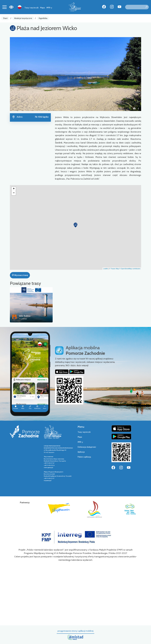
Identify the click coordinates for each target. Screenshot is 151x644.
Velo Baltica (25, 316)
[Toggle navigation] (5, 7)
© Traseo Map (114, 269)
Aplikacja (81, 452)
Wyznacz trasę (20, 275)
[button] (20, 74)
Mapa (42, 8)
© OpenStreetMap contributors (130, 269)
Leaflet (105, 269)
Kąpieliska (43, 18)
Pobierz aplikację (84, 457)
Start (5, 18)
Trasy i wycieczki (31, 8)
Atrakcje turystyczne (23, 18)
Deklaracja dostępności (87, 447)
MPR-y (49, 8)
